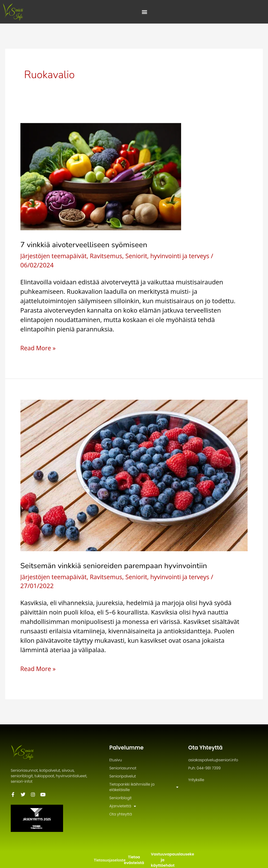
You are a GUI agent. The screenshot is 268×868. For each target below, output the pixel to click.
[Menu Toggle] (144, 12)
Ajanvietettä (123, 806)
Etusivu (116, 760)
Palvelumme (128, 748)
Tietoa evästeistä (134, 860)
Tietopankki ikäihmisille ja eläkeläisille (144, 787)
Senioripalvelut (123, 776)
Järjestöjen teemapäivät (55, 256)
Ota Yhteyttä (207, 748)
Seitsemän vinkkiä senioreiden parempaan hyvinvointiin (117, 566)
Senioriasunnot (123, 768)
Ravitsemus (109, 256)
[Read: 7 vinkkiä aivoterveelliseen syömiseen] (101, 176)
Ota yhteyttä (121, 814)
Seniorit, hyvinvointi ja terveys (173, 256)
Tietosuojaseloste (109, 860)
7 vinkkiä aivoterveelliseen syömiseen (86, 245)
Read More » (39, 348)
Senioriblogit (121, 798)
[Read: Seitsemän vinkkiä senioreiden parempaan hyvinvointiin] (134, 475)
